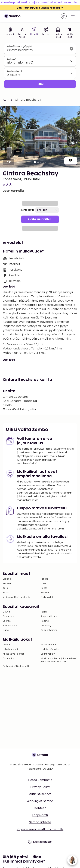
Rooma (45, 621)
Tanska (44, 579)
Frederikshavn (10, 626)
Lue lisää (9, 287)
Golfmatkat (9, 659)
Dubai (6, 630)
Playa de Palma (49, 616)
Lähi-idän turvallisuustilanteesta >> (40, 8)
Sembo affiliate (40, 822)
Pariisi (44, 612)
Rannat (7, 645)
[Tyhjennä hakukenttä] (71, 49)
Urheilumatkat (10, 649)
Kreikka (45, 593)
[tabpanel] (40, 66)
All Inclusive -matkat (13, 654)
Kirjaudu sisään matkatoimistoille (40, 829)
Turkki (44, 584)
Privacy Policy (40, 787)
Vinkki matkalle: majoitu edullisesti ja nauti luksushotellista (59, 660)
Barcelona (8, 616)
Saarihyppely (48, 654)
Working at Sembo (40, 801)
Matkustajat (15, 71)
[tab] (10, 33)
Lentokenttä (28, 210)
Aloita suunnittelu (40, 219)
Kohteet (40, 808)
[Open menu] (73, 16)
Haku (40, 84)
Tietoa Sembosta (40, 780)
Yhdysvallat (47, 597)
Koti (6, 100)
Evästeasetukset (40, 842)
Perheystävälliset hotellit (16, 666)
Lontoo (7, 621)
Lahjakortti (40, 815)
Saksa (6, 593)
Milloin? (12, 59)
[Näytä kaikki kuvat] (71, 161)
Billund (6, 612)
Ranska (7, 584)
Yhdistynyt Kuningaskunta (17, 597)
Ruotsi (44, 588)
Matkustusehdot (40, 794)
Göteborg (46, 626)
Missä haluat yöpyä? (19, 47)
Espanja (7, 579)
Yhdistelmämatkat (50, 649)
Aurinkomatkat (49, 645)
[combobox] (37, 50)
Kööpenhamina (49, 630)
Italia (5, 588)
